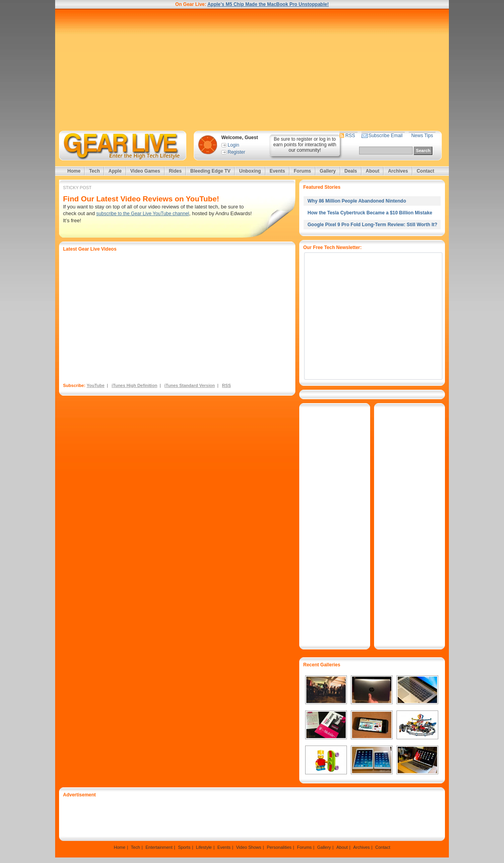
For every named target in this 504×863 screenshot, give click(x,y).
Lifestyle (204, 847)
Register (236, 152)
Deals (351, 171)
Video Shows (248, 847)
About (373, 171)
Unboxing (250, 171)
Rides (175, 171)
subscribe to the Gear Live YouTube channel (143, 214)
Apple (115, 171)
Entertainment (159, 847)
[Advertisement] (252, 70)
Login (233, 145)
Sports (184, 847)
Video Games (145, 171)
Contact (425, 171)
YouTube (95, 385)
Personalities (279, 847)
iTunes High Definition (134, 385)
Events (277, 171)
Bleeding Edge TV (210, 171)
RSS (350, 136)
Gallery (328, 171)
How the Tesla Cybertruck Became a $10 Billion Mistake (370, 213)
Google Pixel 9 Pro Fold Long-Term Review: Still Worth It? (372, 225)
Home (74, 171)
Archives (398, 171)
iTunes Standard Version (190, 385)
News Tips (422, 136)
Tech (94, 171)
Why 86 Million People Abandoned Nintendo (357, 201)
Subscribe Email (386, 136)
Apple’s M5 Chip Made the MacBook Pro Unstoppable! (268, 4)
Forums (302, 171)
